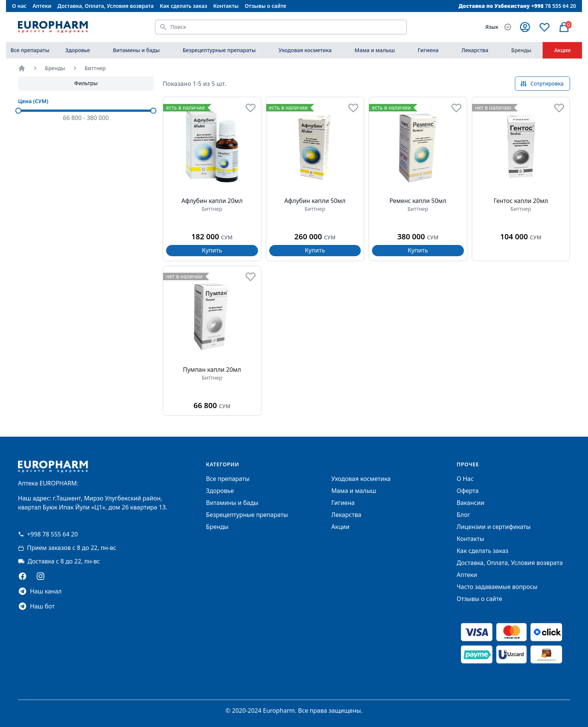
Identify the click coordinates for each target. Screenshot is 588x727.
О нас (19, 6)
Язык (492, 27)
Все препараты (30, 50)
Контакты (226, 6)
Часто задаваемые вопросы (497, 587)
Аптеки (42, 6)
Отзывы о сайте (266, 6)
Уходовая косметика (305, 50)
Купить (212, 250)
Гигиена (428, 50)
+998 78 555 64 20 (48, 534)
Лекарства (475, 50)
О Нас (465, 479)
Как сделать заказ (183, 6)
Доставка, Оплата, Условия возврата (106, 6)
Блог (463, 515)
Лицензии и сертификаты (494, 527)
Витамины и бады (136, 50)
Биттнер (95, 68)
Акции (562, 50)
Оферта (468, 491)
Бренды (521, 50)
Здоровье (78, 50)
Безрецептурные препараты (219, 50)
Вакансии (471, 503)
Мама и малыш (375, 50)
